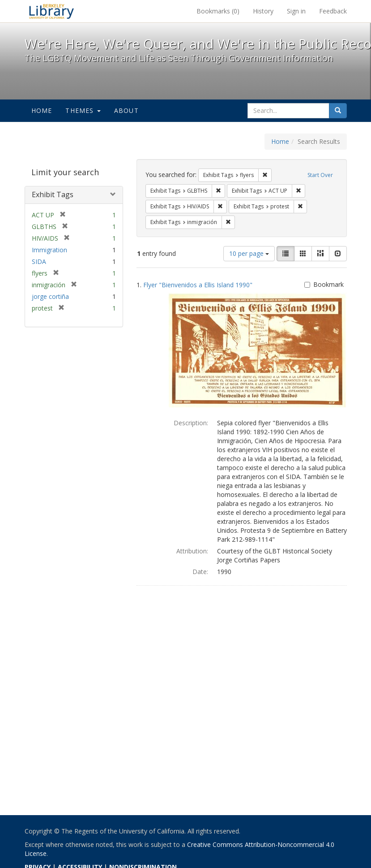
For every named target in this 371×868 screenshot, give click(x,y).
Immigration (49, 250)
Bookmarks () (218, 11)
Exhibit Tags (53, 194)
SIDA (39, 261)
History (263, 11)
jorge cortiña (50, 296)
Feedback (333, 11)
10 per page (249, 253)
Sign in (296, 11)
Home (42, 110)
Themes (83, 110)
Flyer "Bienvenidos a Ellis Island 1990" (198, 285)
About (126, 110)
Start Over (320, 175)
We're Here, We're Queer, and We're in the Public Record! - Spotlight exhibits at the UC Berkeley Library (51, 11)
